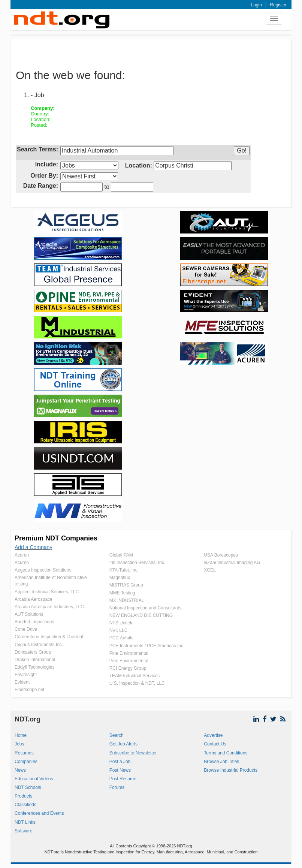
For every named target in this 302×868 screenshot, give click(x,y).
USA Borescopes (221, 555)
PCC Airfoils (121, 638)
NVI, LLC (119, 630)
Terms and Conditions (226, 753)
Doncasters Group (33, 652)
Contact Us (215, 744)
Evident (22, 682)
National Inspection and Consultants (145, 608)
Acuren (22, 555)
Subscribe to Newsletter (133, 753)
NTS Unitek (121, 623)
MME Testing (122, 593)
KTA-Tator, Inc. (124, 570)
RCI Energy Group (128, 668)
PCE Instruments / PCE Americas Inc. (147, 646)
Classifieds (25, 805)
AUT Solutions (29, 614)
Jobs (19, 744)
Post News (120, 770)
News (20, 770)
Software (23, 831)
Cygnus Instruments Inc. (39, 645)
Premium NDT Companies (56, 538)
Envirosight (26, 675)
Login (256, 5)
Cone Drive (26, 629)
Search (117, 735)
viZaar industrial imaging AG (232, 563)
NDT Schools (28, 787)
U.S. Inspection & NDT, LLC (137, 683)
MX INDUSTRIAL (127, 600)
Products (23, 796)
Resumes (24, 753)
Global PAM (121, 555)
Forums (117, 787)
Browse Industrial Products (231, 770)
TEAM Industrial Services (135, 676)
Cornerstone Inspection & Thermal (49, 637)
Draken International (35, 660)
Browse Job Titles (221, 762)
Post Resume (123, 779)
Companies (26, 762)
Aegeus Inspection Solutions (43, 570)
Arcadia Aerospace (34, 599)
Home (21, 735)
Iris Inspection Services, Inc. (137, 563)
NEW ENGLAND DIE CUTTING (141, 615)
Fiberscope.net (29, 690)
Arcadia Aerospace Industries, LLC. (50, 607)
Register (278, 5)
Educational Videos (34, 779)
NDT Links (25, 822)
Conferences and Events (39, 813)
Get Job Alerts (123, 744)
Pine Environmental (129, 653)
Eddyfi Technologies (35, 667)
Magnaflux (120, 578)
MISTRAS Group (126, 585)
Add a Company (33, 547)
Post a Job (120, 762)
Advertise (213, 735)
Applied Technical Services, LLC (47, 592)
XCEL (210, 570)
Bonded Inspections (34, 622)
